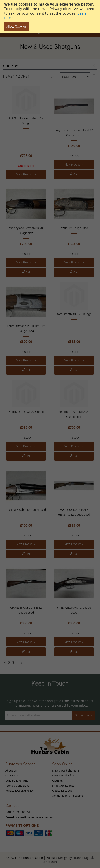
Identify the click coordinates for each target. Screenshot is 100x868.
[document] (50, 16)
